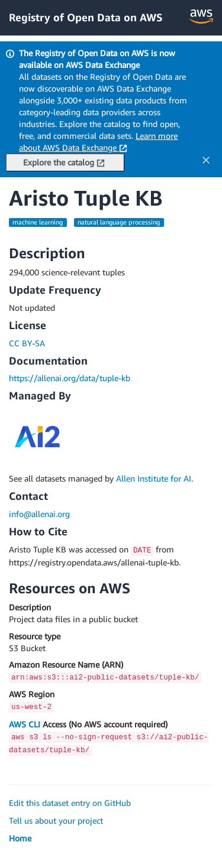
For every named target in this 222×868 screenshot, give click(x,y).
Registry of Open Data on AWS (86, 17)
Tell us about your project (56, 820)
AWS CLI (25, 724)
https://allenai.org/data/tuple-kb (70, 378)
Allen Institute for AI (154, 478)
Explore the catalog (64, 162)
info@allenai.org (39, 514)
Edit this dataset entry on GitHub (70, 803)
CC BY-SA (27, 343)
